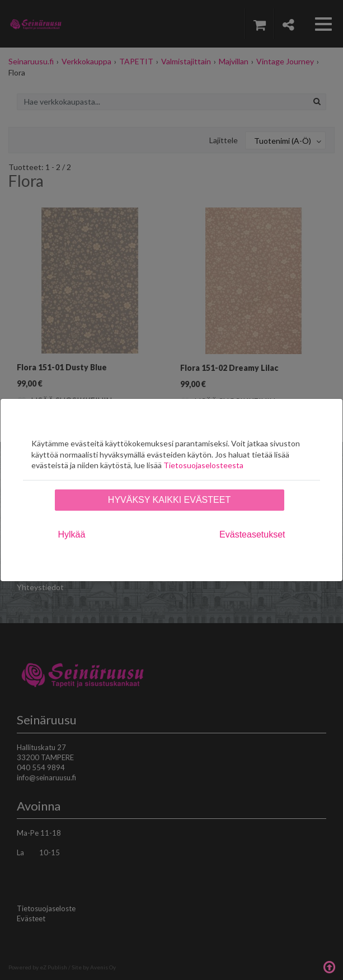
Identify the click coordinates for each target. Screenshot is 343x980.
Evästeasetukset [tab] (252, 534)
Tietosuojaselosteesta (203, 465)
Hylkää (72, 534)
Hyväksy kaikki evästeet (169, 500)
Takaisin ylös (329, 966)
